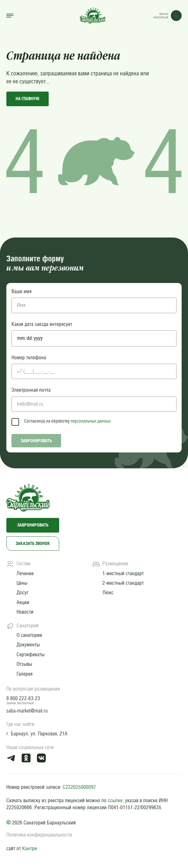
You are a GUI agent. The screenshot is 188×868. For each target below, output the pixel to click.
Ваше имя (21, 291)
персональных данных (91, 421)
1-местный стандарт (123, 573)
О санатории (29, 635)
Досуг (23, 592)
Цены (22, 583)
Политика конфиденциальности (39, 835)
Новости (25, 612)
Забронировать (36, 441)
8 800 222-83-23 (23, 698)
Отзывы (24, 664)
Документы (28, 645)
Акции (23, 602)
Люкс (108, 592)
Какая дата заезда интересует (42, 324)
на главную (28, 99)
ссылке (115, 800)
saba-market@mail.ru (27, 711)
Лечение (25, 573)
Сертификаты (31, 654)
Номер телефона (29, 358)
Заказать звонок (33, 543)
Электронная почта (31, 390)
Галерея (24, 674)
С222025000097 (79, 787)
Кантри (30, 848)
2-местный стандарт (123, 583)
